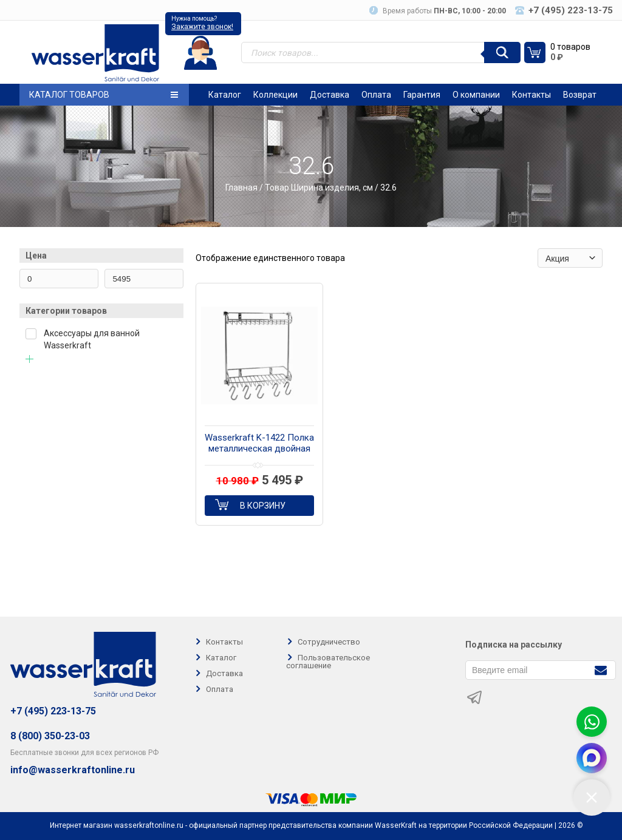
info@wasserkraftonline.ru (73, 770)
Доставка (330, 95)
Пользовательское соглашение (328, 662)
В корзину (263, 506)
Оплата (376, 95)
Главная (241, 188)
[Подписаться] (600, 669)
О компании (476, 95)
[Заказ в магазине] (570, 258)
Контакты (531, 95)
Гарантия (422, 95)
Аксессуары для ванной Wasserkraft (92, 339)
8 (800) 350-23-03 (50, 736)
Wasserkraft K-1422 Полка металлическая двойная (259, 443)
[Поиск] (502, 52)
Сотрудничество (329, 642)
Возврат (580, 95)
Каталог (225, 95)
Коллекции (275, 95)
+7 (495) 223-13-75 (53, 711)
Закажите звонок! (202, 27)
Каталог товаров (104, 95)
